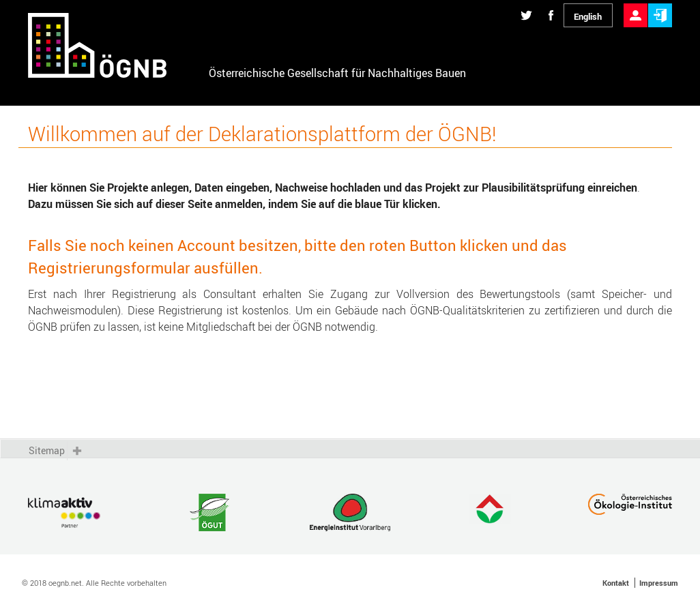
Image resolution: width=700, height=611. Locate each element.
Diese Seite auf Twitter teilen (526, 4)
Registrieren (636, 4)
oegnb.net (65, 583)
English (588, 16)
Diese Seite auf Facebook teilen (551, 4)
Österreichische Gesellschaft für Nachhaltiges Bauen (337, 73)
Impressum (659, 583)
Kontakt (616, 583)
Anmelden (660, 4)
